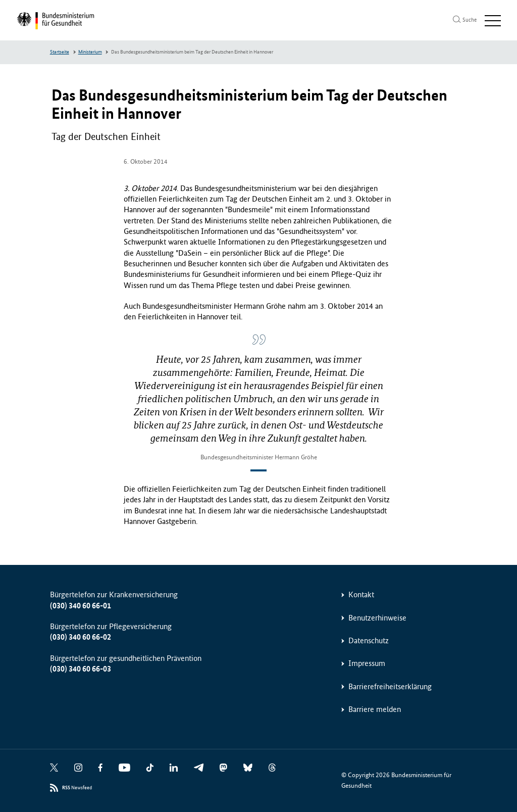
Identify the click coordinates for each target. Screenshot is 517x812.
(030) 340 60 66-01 (81, 606)
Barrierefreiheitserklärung (390, 686)
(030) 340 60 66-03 (81, 669)
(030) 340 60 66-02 (81, 637)
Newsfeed (77, 788)
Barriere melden (375, 709)
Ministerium (90, 52)
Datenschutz (369, 640)
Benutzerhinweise (377, 618)
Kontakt (361, 594)
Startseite (60, 52)
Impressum (367, 663)
